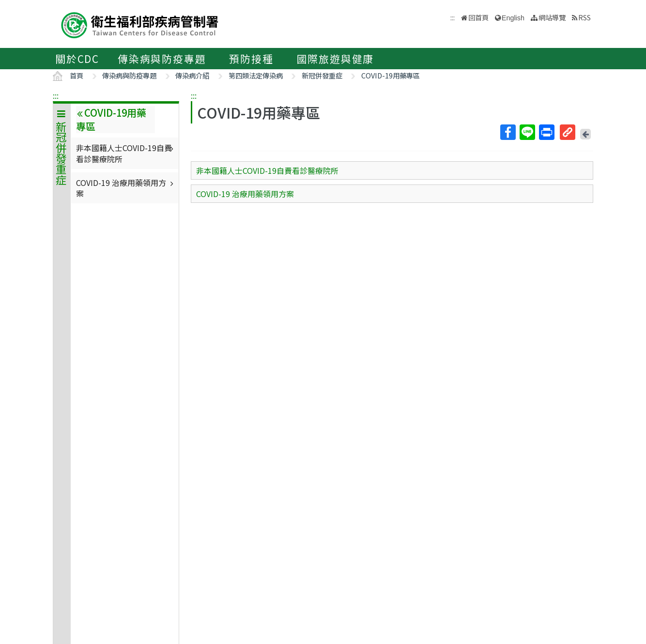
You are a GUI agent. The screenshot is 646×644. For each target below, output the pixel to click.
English (513, 18)
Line (527, 132)
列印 (546, 132)
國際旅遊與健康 (336, 59)
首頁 (77, 75)
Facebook (508, 132)
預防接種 (251, 59)
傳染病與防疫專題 (162, 59)
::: (56, 95)
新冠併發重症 (322, 75)
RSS (584, 17)
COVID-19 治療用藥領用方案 (126, 188)
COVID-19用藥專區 (391, 75)
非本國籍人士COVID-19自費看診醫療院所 (126, 153)
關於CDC (77, 59)
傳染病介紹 (192, 75)
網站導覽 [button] (552, 17)
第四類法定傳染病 (256, 75)
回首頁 (478, 17)
